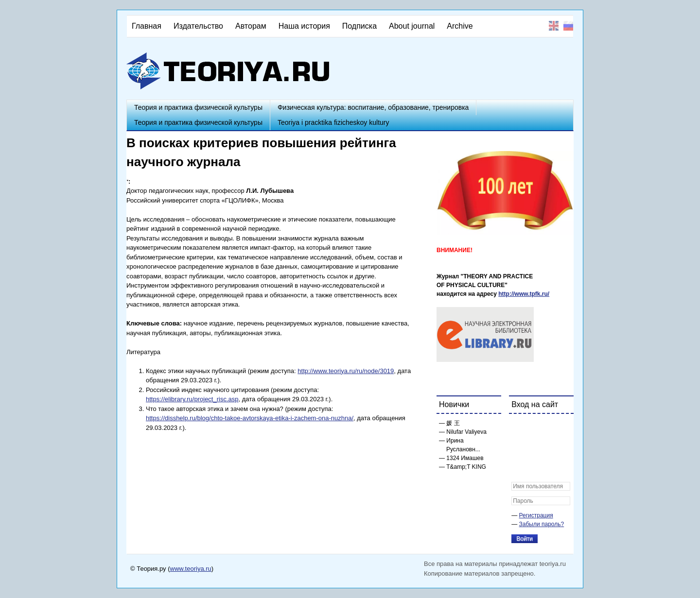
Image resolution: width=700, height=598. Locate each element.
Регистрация (536, 515)
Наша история (304, 26)
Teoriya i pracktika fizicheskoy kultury (333, 122)
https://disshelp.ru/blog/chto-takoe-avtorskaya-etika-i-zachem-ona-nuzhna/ (250, 418)
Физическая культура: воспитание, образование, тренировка (373, 107)
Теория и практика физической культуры (198, 107)
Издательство (198, 26)
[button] (519, 427)
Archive (460, 26)
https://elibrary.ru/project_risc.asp (192, 399)
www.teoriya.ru (191, 569)
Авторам (251, 26)
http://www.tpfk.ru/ (524, 294)
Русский (568, 26)
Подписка (359, 26)
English (554, 26)
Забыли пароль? (542, 524)
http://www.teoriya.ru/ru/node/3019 (346, 371)
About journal (412, 26)
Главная (147, 26)
